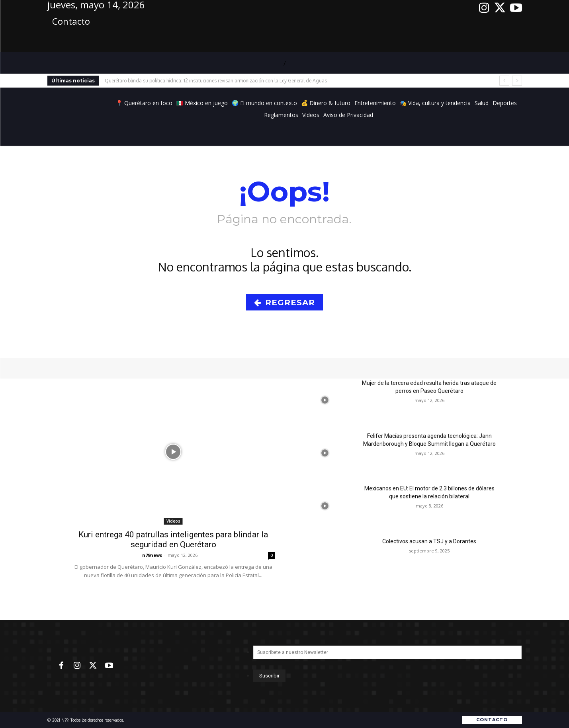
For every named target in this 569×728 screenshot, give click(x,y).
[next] (517, 81)
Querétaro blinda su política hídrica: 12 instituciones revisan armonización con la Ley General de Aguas (216, 81)
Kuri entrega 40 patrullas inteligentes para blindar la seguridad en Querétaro (173, 540)
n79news (152, 555)
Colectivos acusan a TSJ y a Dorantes (429, 541)
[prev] (504, 81)
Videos (173, 521)
